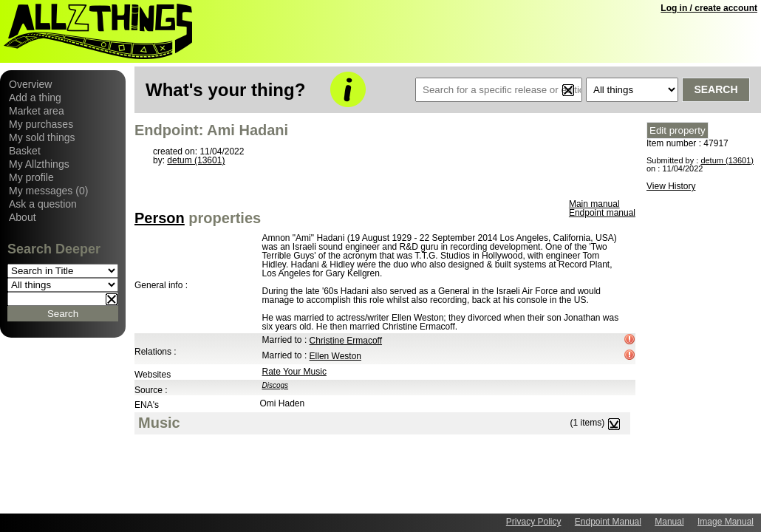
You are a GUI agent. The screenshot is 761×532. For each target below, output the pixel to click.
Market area (37, 111)
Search (716, 89)
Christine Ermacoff (346, 341)
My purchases (41, 124)
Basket (25, 151)
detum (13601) (196, 160)
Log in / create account (709, 8)
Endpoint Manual (608, 522)
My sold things (42, 137)
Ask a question (43, 204)
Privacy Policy (534, 522)
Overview (30, 84)
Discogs (276, 385)
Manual (669, 522)
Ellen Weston (335, 356)
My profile (31, 177)
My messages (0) (48, 191)
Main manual (594, 204)
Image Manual (726, 522)
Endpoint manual (602, 213)
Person (160, 218)
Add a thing (35, 98)
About (23, 217)
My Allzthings (39, 164)
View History (671, 186)
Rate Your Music (294, 372)
